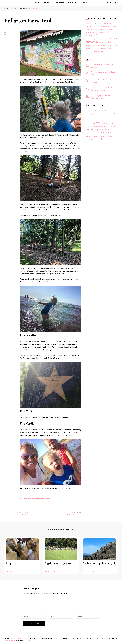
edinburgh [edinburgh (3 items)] (100, 33)
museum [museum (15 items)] (113, 39)
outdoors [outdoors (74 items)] (91, 42)
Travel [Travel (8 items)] (95, 52)
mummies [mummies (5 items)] (107, 39)
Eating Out (72, 3)
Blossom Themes (10, 640)
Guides (85, 3)
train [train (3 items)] (112, 49)
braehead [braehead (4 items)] (96, 26)
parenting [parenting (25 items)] (102, 42)
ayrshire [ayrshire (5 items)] (95, 23)
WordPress (26, 640)
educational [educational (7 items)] (107, 32)
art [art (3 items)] (92, 23)
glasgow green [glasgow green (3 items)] (104, 36)
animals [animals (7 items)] (88, 23)
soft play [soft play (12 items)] (95, 48)
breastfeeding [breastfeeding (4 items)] (103, 26)
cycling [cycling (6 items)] (88, 33)
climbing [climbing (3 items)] (95, 30)
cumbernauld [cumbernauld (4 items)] (111, 30)
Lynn (6, 33)
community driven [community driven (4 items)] (102, 30)
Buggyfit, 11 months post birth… (59, 563)
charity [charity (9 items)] (113, 26)
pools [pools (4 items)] (113, 42)
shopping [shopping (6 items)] (88, 49)
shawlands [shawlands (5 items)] (114, 46)
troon (47, 498)
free (34, 498)
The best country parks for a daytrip (100, 563)
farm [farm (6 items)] (94, 36)
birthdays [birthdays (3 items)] (109, 23)
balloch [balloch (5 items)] (100, 23)
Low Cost (60, 3)
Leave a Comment (11, 38)
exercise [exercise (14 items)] (89, 36)
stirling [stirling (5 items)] (101, 49)
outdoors (40, 498)
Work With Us (102, 638)
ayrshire (28, 498)
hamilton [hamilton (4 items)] (111, 36)
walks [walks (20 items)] (101, 52)
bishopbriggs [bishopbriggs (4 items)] (89, 26)
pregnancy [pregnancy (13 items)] (95, 45)
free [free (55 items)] (98, 35)
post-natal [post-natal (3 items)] (88, 46)
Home (37, 3)
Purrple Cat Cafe (14, 563)
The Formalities (89, 638)
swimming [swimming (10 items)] (107, 48)
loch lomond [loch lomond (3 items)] (101, 39)
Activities (47, 3)
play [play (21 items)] (109, 42)
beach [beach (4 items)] (104, 23)
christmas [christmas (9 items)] (89, 29)
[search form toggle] (115, 3)
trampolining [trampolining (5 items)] (89, 52)
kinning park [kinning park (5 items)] (94, 39)
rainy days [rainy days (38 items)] (105, 45)
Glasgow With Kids (21, 639)
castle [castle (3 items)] (109, 27)
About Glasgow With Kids (72, 638)
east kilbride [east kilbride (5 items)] (94, 33)
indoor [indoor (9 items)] (88, 39)
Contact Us (113, 638)
